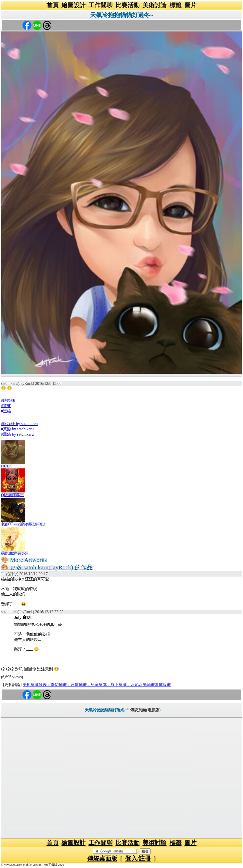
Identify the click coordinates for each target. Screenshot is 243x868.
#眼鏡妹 (8, 400)
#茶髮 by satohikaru (17, 429)
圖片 (190, 5)
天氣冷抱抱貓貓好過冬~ (121, 15)
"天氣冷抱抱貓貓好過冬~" (106, 710)
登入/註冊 (138, 858)
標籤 (175, 5)
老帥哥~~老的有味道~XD (23, 524)
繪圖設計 (73, 5)
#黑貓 (6, 411)
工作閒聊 (100, 5)
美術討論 (154, 5)
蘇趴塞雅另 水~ (15, 553)
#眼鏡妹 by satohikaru (19, 424)
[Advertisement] (121, 778)
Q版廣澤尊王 (12, 495)
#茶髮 (6, 406)
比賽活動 (127, 5)
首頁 (52, 5)
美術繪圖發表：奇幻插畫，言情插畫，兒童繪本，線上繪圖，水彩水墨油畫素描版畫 (97, 685)
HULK (6, 466)
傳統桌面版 (102, 858)
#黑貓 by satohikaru (17, 434)
